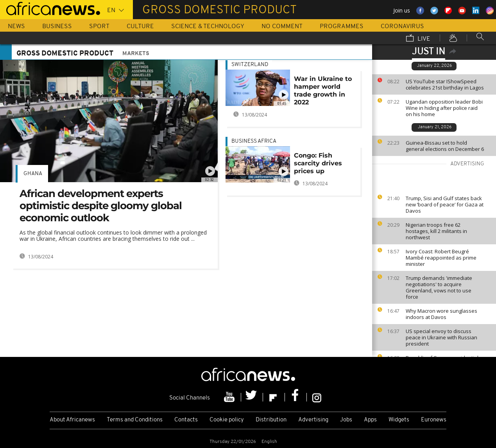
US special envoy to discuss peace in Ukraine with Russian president (441, 337)
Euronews (434, 420)
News (16, 27)
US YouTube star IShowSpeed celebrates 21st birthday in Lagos (445, 84)
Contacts (186, 420)
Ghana (33, 174)
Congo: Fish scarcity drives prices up (318, 163)
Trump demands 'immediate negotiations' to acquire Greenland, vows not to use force (439, 287)
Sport (99, 27)
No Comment (282, 27)
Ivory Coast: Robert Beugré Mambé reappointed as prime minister (441, 258)
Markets (136, 54)
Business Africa (254, 141)
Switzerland (250, 65)
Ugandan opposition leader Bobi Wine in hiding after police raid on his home (444, 108)
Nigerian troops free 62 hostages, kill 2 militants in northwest (436, 231)
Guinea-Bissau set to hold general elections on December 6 (445, 146)
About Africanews (72, 420)
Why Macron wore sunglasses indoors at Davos (441, 314)
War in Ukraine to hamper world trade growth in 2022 (323, 90)
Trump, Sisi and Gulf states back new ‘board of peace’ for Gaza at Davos (445, 204)
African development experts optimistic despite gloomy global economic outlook (101, 206)
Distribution (271, 420)
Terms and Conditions (135, 420)
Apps (370, 420)
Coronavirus (402, 27)
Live (418, 39)
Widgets (399, 420)
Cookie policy (227, 420)
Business (57, 27)
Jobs (346, 420)
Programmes (342, 27)
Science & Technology (208, 27)
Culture (140, 27)
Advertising (313, 420)
